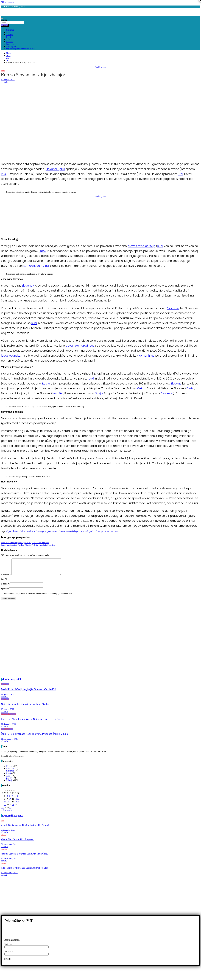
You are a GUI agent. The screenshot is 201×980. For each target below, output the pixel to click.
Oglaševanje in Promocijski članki (21, 49)
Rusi (4, 174)
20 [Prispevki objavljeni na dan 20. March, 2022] (18, 805)
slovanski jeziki (88, 531)
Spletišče (5, 592)
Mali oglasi (11, 46)
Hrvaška (58, 393)
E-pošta (5, 587)
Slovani (62, 531)
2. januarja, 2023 (8, 833)
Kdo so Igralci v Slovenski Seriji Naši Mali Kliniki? (24, 871)
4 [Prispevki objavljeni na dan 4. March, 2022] (12, 799)
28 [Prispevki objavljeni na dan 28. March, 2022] (2, 811)
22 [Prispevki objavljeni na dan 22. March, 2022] (5, 808)
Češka (141, 388)
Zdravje (10, 35)
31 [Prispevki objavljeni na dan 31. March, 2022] (10, 811)
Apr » (10, 813)
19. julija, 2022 (7, 697)
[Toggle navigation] (2, 18)
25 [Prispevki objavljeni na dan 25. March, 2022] (13, 808)
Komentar (6, 577)
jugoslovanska (11, 356)
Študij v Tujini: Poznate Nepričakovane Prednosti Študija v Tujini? (35, 737)
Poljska (48, 531)
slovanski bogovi (73, 531)
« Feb (3, 813)
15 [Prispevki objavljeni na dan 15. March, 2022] (5, 805)
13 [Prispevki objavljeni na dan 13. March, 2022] (18, 802)
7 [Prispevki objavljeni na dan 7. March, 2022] (2, 802)
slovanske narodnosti (80, 346)
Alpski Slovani (12, 531)
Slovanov (28, 286)
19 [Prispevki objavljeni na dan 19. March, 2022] (16, 805)
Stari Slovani (116, 531)
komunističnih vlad (36, 266)
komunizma (147, 356)
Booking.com (101, 67)
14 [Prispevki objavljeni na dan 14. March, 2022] (2, 805)
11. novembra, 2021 (9, 742)
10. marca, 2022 (8, 80)
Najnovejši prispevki (12, 819)
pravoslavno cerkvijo (142, 246)
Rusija (46, 384)
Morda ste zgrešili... (12, 682)
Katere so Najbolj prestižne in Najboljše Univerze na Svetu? (33, 722)
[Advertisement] (80, 103)
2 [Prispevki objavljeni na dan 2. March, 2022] (7, 799)
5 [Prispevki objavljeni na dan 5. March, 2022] (15, 799)
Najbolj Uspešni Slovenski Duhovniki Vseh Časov (25, 857)
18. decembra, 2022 (9, 862)
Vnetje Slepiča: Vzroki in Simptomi (18, 843)
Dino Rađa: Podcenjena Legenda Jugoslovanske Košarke (25, 543)
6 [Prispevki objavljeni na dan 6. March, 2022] (18, 799)
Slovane (176, 384)
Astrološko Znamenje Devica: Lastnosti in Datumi (25, 828)
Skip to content (7, 2)
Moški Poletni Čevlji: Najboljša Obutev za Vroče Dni (29, 692)
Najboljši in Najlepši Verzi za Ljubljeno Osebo (25, 707)
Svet (8, 32)
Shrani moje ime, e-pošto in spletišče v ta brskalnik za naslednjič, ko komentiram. (38, 597)
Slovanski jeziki (55, 169)
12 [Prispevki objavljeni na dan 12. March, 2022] (16, 802)
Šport (9, 37)
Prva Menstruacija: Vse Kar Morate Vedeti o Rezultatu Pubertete (28, 545)
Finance (10, 42)
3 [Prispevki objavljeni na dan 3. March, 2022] (10, 799)
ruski (91, 379)
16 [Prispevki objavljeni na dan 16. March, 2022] (8, 805)
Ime (3, 582)
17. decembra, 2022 (9, 876)
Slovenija (10, 30)
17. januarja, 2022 (9, 727)
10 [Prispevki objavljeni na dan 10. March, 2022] (10, 802)
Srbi (180, 174)
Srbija (99, 393)
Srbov (42, 251)
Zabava (9, 39)
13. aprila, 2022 (8, 712)
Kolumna (10, 44)
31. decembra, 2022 (9, 847)
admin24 (5, 82)
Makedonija (39, 531)
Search (4, 20)
